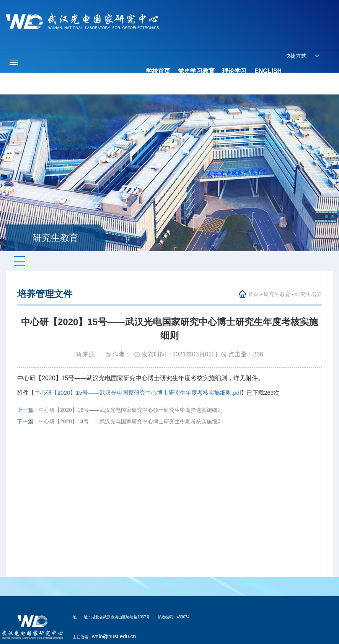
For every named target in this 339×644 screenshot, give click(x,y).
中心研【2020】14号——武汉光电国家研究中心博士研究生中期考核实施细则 (131, 421)
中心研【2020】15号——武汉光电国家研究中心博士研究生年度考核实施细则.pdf (138, 393)
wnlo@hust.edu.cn (114, 636)
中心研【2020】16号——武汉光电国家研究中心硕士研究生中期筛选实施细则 (131, 410)
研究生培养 (308, 294)
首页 (253, 294)
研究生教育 (277, 294)
